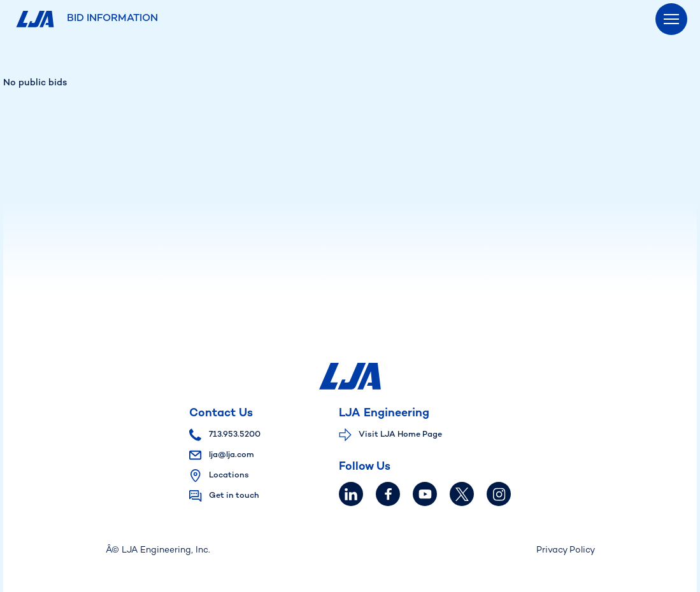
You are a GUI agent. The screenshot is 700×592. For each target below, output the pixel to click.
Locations (229, 476)
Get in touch (234, 496)
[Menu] (671, 19)
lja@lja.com (222, 455)
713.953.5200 (225, 435)
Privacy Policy (566, 550)
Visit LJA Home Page (400, 435)
